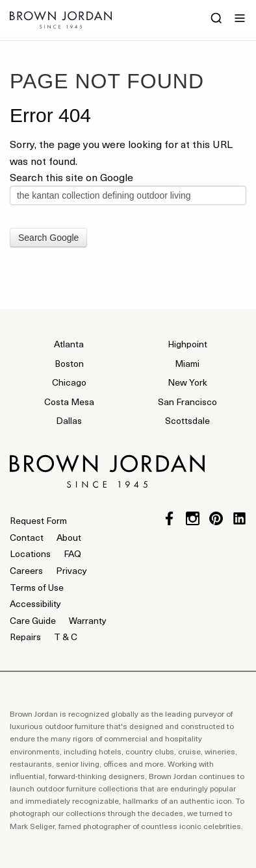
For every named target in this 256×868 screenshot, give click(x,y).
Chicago (69, 382)
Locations (30, 553)
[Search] (216, 19)
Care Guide (33, 620)
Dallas (69, 420)
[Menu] (240, 19)
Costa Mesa (69, 402)
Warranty (88, 620)
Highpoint (187, 344)
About (69, 537)
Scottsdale (187, 420)
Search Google (48, 238)
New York (187, 382)
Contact (27, 537)
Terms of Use (37, 587)
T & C (66, 637)
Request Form (38, 520)
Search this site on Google (71, 177)
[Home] (61, 24)
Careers (26, 570)
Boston (69, 363)
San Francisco (187, 402)
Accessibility (35, 603)
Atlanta (69, 344)
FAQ (72, 553)
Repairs (25, 637)
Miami (187, 363)
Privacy (71, 570)
